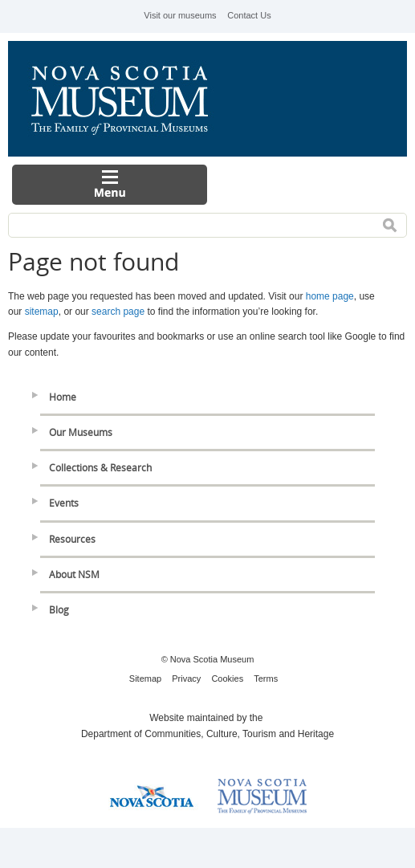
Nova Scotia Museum (128, 99)
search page (118, 312)
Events (64, 503)
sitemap (42, 312)
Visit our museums (180, 15)
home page (330, 296)
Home (63, 397)
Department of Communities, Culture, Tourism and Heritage (207, 734)
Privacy (186, 679)
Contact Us (249, 15)
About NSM (74, 575)
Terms (266, 679)
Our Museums (81, 432)
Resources (72, 539)
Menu (110, 185)
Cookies (227, 679)
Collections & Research (100, 468)
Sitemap (145, 679)
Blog (59, 610)
